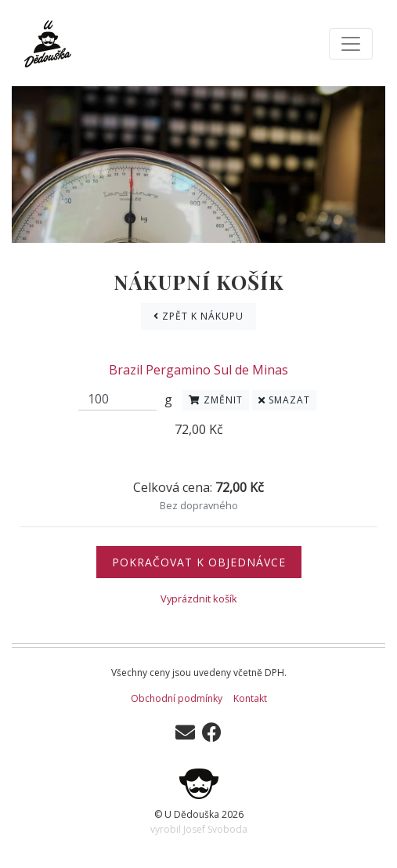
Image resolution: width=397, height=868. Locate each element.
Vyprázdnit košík (199, 599)
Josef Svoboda (215, 829)
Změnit (216, 400)
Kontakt (250, 698)
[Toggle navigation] (351, 44)
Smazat (284, 400)
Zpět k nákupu (198, 316)
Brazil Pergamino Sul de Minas (198, 370)
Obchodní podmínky (177, 698)
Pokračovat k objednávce (199, 562)
